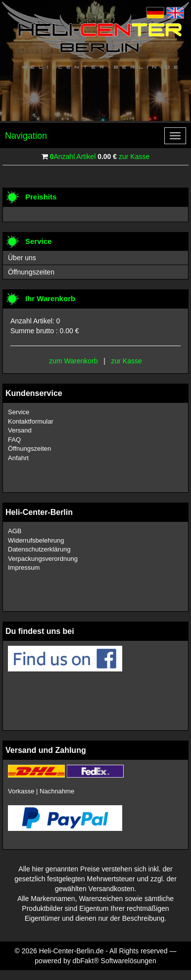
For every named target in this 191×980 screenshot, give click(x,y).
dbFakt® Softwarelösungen (115, 961)
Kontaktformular (31, 421)
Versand (20, 430)
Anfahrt (18, 458)
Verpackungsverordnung (43, 559)
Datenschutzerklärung (39, 549)
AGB (15, 531)
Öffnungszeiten (31, 272)
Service (19, 412)
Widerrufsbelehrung (36, 540)
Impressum (24, 568)
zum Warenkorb (73, 361)
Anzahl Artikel (73, 157)
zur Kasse (134, 157)
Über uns (22, 258)
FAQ (14, 440)
